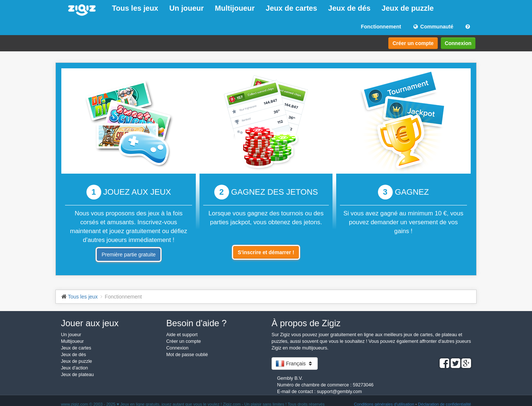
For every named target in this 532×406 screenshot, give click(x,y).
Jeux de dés (349, 8)
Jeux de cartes (291, 8)
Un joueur (186, 8)
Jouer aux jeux (90, 323)
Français (295, 364)
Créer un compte (413, 43)
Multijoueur (235, 8)
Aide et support (182, 335)
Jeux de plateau (77, 375)
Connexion (458, 43)
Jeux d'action (74, 368)
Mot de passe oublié (187, 355)
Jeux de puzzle (408, 8)
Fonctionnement (381, 27)
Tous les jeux (135, 8)
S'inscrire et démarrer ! (266, 252)
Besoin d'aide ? (196, 323)
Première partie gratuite (129, 255)
